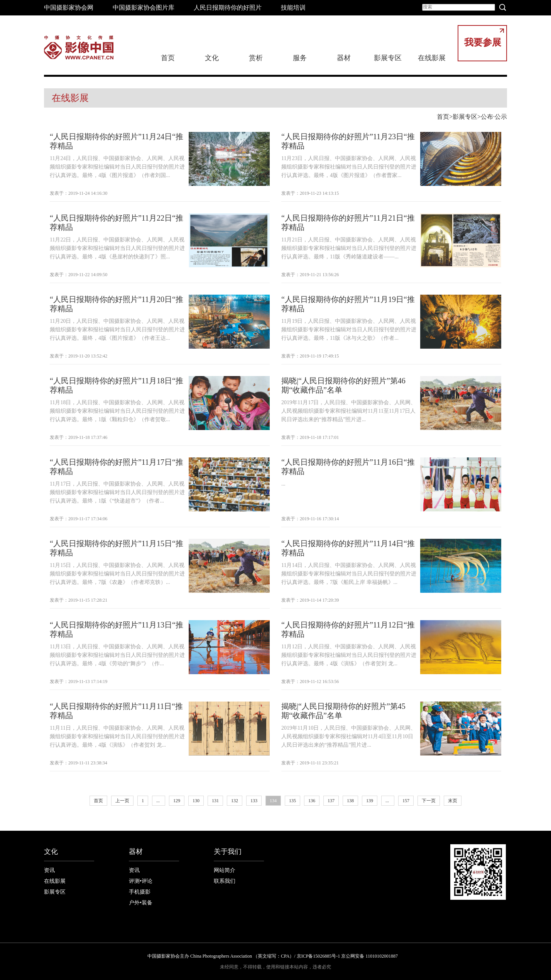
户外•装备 (141, 903)
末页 (453, 801)
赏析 (256, 58)
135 (292, 801)
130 (196, 801)
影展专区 (388, 58)
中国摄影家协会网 (69, 8)
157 (406, 801)
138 (350, 801)
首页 (168, 58)
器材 (344, 58)
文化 (212, 58)
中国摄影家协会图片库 (144, 8)
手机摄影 (140, 892)
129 (177, 801)
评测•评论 (141, 881)
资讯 (49, 870)
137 (331, 801)
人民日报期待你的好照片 (228, 8)
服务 (300, 58)
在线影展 (432, 58)
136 (312, 801)
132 (235, 801)
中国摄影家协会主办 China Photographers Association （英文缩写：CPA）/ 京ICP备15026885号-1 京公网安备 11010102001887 (273, 956)
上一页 (122, 801)
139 (370, 801)
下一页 (429, 801)
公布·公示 (494, 117)
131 (215, 801)
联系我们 (225, 881)
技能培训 (293, 8)
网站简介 (225, 870)
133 (254, 801)
